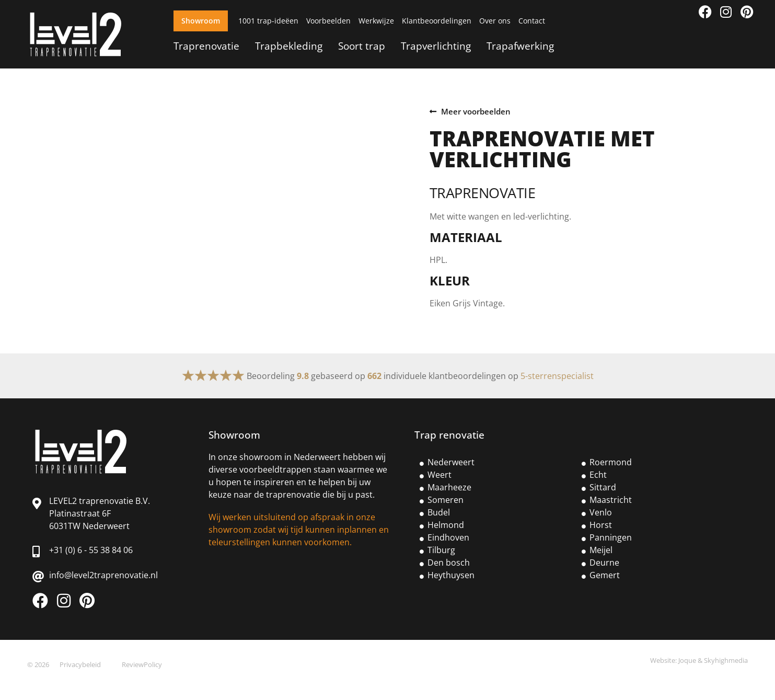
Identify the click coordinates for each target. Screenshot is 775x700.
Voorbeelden (328, 21)
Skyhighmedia (726, 660)
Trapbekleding (289, 46)
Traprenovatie (206, 46)
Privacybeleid (80, 664)
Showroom (201, 21)
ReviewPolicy (142, 664)
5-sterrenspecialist (557, 376)
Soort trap (362, 46)
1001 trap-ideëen (268, 21)
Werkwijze (376, 21)
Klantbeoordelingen (437, 21)
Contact (532, 21)
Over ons (495, 21)
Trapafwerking (520, 46)
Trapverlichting (436, 46)
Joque (687, 660)
